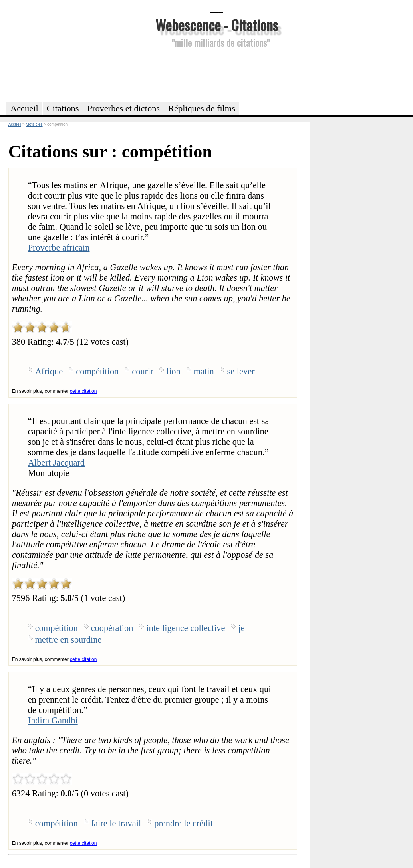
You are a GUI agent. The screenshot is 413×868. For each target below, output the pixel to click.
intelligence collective (186, 628)
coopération (112, 628)
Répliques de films (202, 108)
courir (142, 371)
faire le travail (116, 823)
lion (174, 371)
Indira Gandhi (53, 720)
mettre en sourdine (69, 640)
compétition (97, 371)
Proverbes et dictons (124, 108)
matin (204, 371)
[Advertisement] (216, 74)
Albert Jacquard (56, 463)
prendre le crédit (184, 823)
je (241, 628)
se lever (241, 371)
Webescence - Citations (217, 25)
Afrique (49, 371)
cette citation (83, 391)
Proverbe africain (59, 248)
